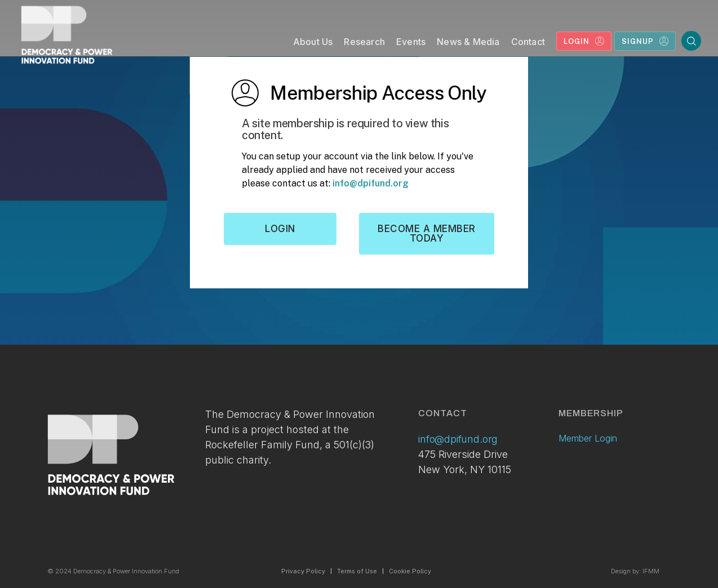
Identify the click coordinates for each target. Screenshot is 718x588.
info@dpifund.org (371, 183)
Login (280, 229)
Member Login (588, 438)
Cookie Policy (410, 571)
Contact (528, 42)
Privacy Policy (303, 571)
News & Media (468, 42)
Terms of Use (357, 571)
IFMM (651, 571)
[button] (313, 44)
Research (364, 42)
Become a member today (427, 233)
